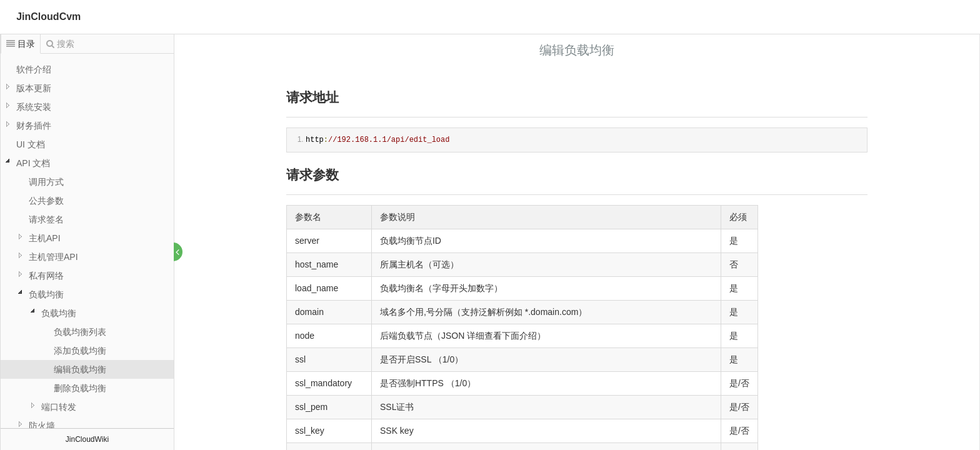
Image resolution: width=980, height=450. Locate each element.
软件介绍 (34, 69)
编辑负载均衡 (80, 369)
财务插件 (34, 126)
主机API (45, 238)
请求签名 (46, 219)
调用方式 (46, 182)
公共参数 (46, 201)
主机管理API (53, 257)
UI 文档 (31, 144)
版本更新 (34, 88)
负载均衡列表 (80, 332)
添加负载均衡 (80, 351)
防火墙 (42, 426)
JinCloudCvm (48, 17)
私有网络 (46, 276)
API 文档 (33, 163)
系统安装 (34, 107)
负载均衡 (46, 294)
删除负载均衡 (80, 388)
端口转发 (59, 407)
